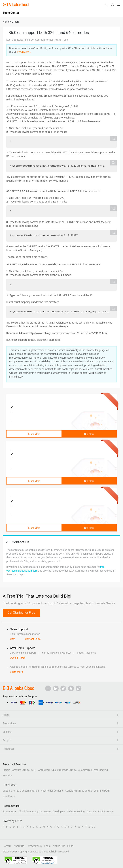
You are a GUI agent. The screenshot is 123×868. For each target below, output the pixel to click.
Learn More (34, 434)
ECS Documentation (28, 791)
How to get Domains (52, 791)
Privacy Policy (34, 846)
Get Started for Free (21, 612)
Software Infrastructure (79, 791)
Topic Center (10, 811)
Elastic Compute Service (16, 770)
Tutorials (91, 811)
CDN (34, 770)
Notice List (59, 846)
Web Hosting (101, 770)
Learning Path (102, 791)
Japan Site (9, 791)
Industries (45, 811)
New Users (9, 796)
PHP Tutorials (106, 811)
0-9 (94, 827)
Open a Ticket (18, 658)
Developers (59, 811)
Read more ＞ (25, 52)
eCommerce (85, 770)
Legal (47, 846)
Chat (13, 639)
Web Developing (76, 811)
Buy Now (89, 434)
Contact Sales (33, 639)
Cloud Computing (28, 811)
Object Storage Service (64, 770)
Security (7, 776)
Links (70, 846)
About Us (19, 846)
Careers (7, 846)
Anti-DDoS (44, 770)
